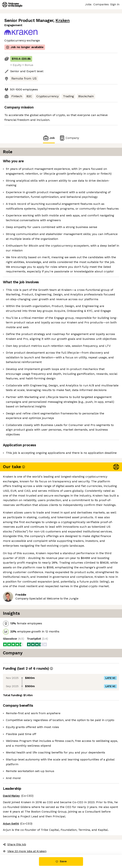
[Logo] (12, 5)
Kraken (63, 21)
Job (49, 138)
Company (69, 138)
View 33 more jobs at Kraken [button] (25, 851)
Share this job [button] (15, 844)
